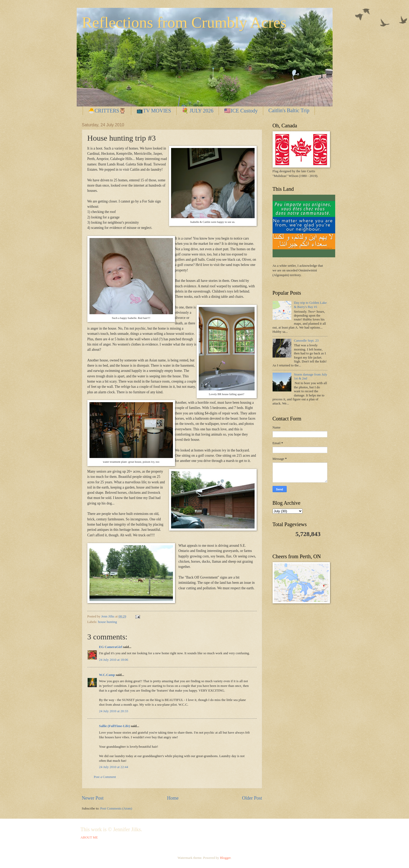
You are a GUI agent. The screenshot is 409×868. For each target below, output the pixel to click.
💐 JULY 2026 (198, 111)
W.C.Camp (107, 675)
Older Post (252, 798)
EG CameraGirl (111, 647)
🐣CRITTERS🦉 (107, 111)
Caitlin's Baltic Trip (289, 110)
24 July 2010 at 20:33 (114, 711)
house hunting (108, 622)
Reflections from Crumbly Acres (184, 22)
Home (173, 798)
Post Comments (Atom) (116, 808)
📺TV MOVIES (154, 111)
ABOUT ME (89, 837)
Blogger (225, 858)
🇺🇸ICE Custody (241, 111)
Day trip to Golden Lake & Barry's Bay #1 (310, 305)
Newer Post (93, 798)
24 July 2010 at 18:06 (114, 660)
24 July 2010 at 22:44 (114, 767)
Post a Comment (105, 777)
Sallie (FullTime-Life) (115, 726)
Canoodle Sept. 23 (306, 341)
